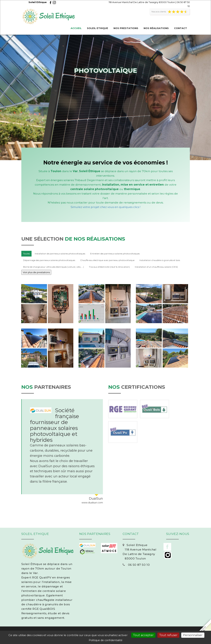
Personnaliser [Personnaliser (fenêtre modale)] (193, 635)
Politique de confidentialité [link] (106, 640)
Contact (181, 28)
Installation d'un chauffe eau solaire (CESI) (156, 267)
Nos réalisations (156, 28)
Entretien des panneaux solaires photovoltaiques (115, 254)
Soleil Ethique (98, 28)
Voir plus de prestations (36, 272)
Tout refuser (168, 635)
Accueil (76, 28)
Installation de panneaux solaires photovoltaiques (60, 254)
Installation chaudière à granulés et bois (160, 260)
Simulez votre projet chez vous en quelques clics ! (105, 207)
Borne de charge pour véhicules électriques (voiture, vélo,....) (54, 267)
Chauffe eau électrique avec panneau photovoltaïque (107, 260)
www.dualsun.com (92, 502)
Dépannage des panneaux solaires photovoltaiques (49, 260)
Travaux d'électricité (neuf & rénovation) (109, 267)
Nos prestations (126, 28)
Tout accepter (143, 635)
